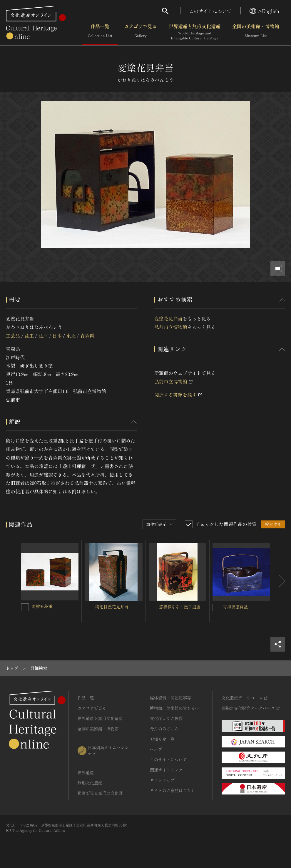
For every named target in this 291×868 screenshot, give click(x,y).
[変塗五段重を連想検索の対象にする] (25, 607)
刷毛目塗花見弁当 (112, 607)
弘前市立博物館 (171, 327)
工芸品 (13, 335)
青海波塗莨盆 (235, 607)
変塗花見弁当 (168, 318)
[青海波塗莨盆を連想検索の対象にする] (216, 607)
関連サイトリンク (166, 770)
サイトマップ (162, 780)
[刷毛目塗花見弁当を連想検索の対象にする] (88, 607)
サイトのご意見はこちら (173, 790)
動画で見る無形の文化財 (100, 793)
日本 (57, 335)
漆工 (29, 335)
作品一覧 (100, 32)
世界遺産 (86, 772)
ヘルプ (156, 749)
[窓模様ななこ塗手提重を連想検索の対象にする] (153, 607)
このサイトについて (210, 11)
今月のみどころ (164, 729)
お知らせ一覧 (162, 739)
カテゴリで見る (141, 32)
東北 (71, 335)
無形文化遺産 (90, 783)
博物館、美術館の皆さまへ (175, 708)
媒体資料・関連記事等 (170, 698)
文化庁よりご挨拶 (166, 718)
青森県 (87, 335)
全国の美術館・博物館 (256, 32)
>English (264, 11)
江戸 (43, 335)
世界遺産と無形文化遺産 (195, 32)
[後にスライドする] (279, 581)
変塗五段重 (42, 606)
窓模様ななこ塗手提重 (180, 607)
